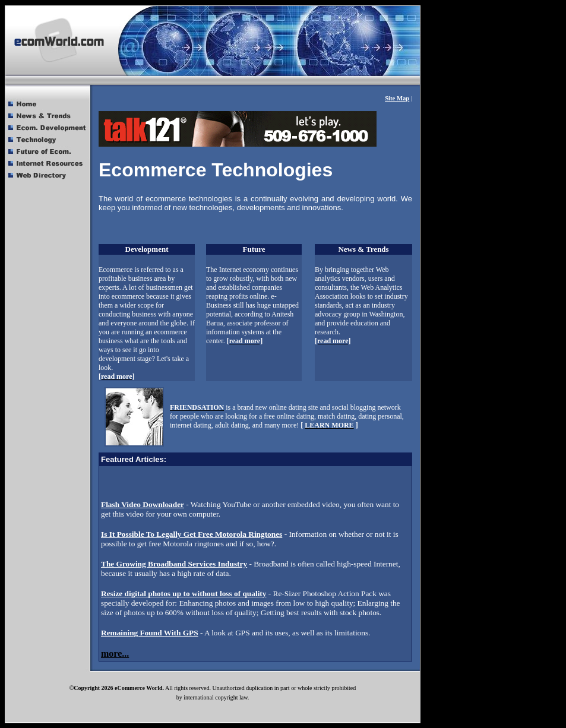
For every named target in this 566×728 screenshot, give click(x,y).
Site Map (397, 98)
